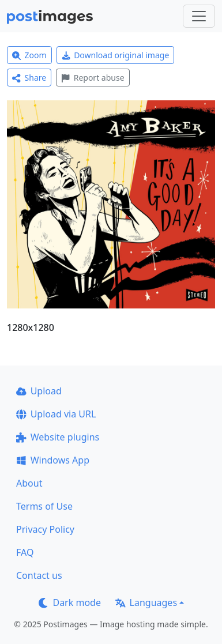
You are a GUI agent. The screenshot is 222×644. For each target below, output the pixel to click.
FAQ (25, 552)
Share (29, 78)
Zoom (29, 55)
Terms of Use (44, 506)
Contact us (39, 575)
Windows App (53, 460)
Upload (39, 391)
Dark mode (70, 602)
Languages (146, 602)
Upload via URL (56, 414)
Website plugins (58, 437)
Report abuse (93, 78)
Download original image (116, 55)
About (29, 483)
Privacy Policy (45, 529)
